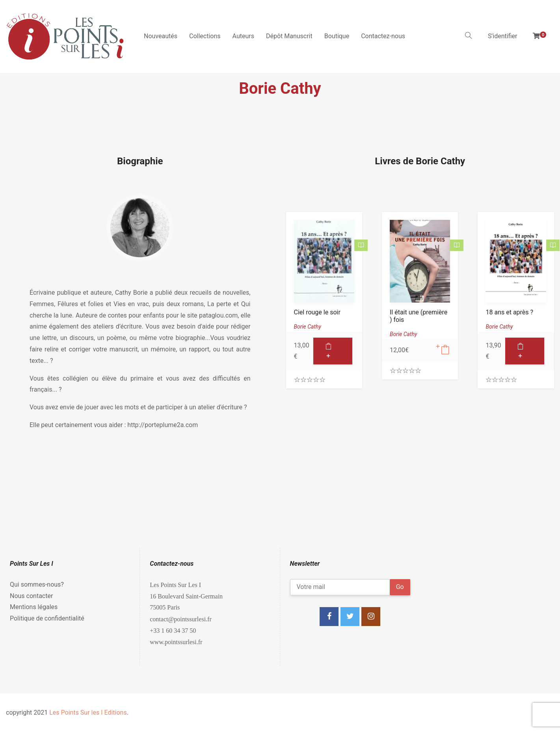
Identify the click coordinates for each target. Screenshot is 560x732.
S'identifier (502, 36)
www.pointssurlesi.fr (176, 642)
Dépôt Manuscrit (289, 36)
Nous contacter (31, 596)
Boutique (337, 36)
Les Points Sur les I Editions (88, 712)
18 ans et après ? (509, 312)
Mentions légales (34, 607)
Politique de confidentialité (47, 618)
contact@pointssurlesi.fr (180, 619)
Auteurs (243, 36)
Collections (205, 36)
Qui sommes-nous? (37, 584)
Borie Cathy (308, 327)
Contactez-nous (383, 36)
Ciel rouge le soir (317, 312)
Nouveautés (161, 36)
